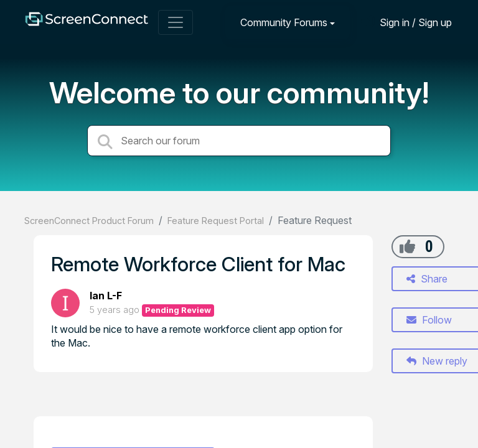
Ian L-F (106, 296)
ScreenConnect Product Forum (89, 221)
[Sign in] (406, 22)
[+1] (407, 246)
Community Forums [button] (284, 22)
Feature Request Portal (216, 221)
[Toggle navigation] (176, 22)
